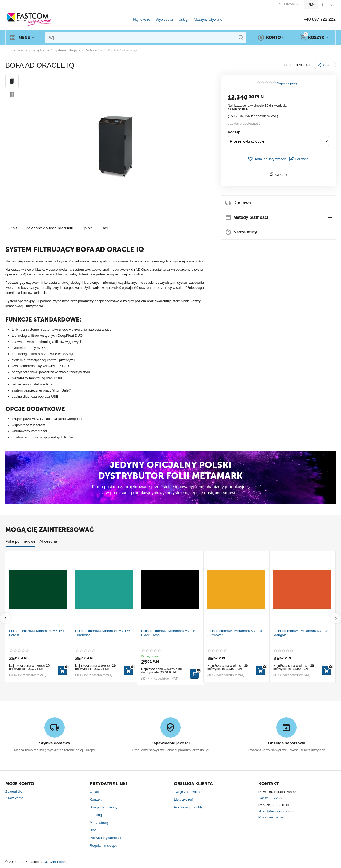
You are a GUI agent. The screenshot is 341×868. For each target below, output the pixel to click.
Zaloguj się (14, 791)
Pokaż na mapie (271, 817)
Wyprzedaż (165, 20)
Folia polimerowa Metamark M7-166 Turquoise (103, 633)
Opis (13, 228)
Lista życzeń (184, 799)
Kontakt (96, 799)
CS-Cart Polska (55, 862)
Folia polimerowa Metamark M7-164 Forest (37, 633)
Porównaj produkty (188, 807)
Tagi (105, 228)
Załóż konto (14, 798)
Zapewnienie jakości (170, 743)
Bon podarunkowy (104, 807)
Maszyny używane (208, 20)
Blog (93, 830)
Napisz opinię (287, 83)
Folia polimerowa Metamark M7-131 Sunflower (235, 633)
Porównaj (299, 159)
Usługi (184, 20)
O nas (94, 792)
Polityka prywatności (105, 838)
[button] (325, 65)
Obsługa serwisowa (286, 743)
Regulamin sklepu (103, 846)
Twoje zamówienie (188, 792)
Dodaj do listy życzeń (267, 159)
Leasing (96, 815)
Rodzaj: (234, 132)
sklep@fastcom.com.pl (276, 811)
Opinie (87, 228)
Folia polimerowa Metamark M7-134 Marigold (301, 633)
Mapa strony (99, 823)
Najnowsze (142, 20)
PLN (311, 4)
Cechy (282, 175)
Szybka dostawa (55, 743)
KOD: (288, 65)
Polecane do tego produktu (49, 228)
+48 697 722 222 (320, 19)
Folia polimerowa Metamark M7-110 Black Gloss (169, 633)
